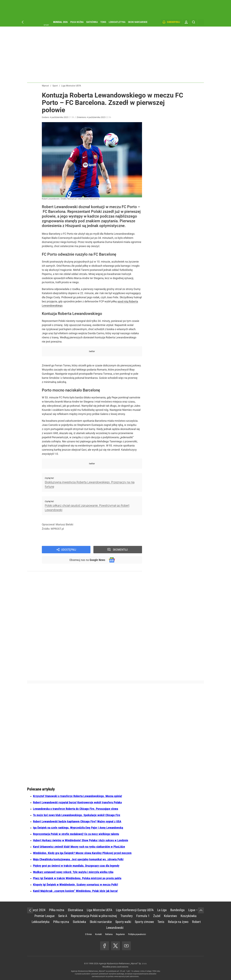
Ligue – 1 (194, 910)
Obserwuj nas (87, 560)
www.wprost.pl (120, 976)
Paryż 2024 (38, 910)
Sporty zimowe (144, 922)
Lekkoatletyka (117, 22)
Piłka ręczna (61, 922)
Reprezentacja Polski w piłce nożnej (94, 916)
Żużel (157, 916)
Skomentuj (120, 550)
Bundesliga (177, 910)
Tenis (103, 22)
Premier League (44, 916)
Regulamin (120, 934)
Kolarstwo (170, 916)
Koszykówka (189, 916)
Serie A (63, 916)
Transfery (127, 916)
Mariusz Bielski (64, 524)
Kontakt (98, 934)
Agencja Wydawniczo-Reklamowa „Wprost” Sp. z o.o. (123, 963)
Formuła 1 (143, 916)
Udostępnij (69, 550)
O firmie (88, 934)
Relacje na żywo (178, 922)
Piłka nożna (77, 22)
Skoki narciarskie (138, 22)
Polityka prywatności (137, 934)
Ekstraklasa (76, 910)
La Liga (162, 910)
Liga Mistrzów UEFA (100, 910)
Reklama (109, 934)
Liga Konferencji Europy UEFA (135, 910)
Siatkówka (92, 22)
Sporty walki (123, 922)
